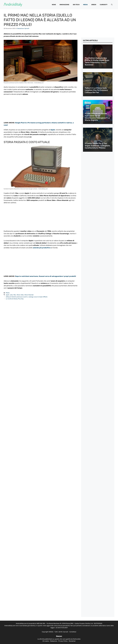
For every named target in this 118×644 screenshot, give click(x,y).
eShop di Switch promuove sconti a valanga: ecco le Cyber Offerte (27, 297)
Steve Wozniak (29, 295)
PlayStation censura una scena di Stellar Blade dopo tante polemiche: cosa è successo (97, 61)
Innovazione (64, 5)
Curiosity (104, 5)
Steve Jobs (20, 295)
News (54, 5)
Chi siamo (46, 641)
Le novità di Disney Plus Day (15, 299)
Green (94, 5)
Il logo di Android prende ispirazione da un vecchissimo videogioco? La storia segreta (97, 117)
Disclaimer (72, 641)
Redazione (54, 641)
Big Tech (76, 5)
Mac (15, 295)
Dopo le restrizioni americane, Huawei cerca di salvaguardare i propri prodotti (45, 276)
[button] (112, 5)
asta (11, 295)
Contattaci (73, 632)
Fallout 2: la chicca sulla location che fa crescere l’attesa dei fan (96, 90)
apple (8, 295)
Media (85, 5)
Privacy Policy (63, 641)
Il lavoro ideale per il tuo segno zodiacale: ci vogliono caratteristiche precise (97, 146)
